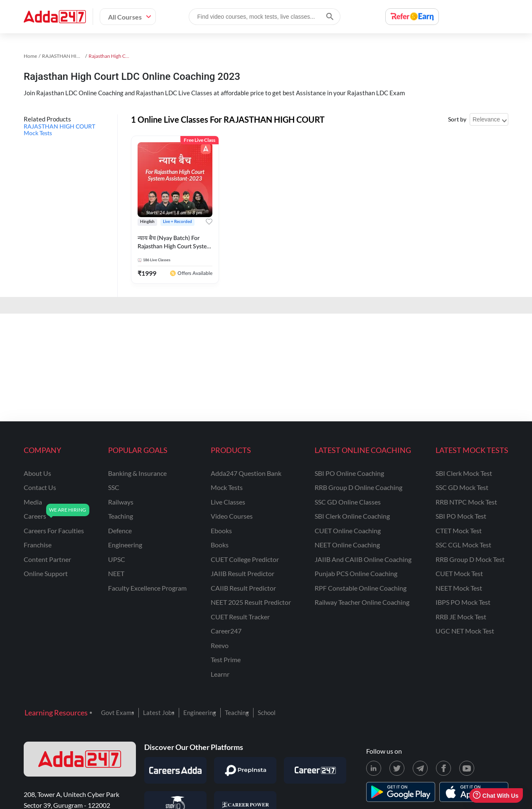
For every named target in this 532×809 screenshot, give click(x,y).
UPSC (117, 559)
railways (121, 502)
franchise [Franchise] (38, 545)
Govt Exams (118, 713)
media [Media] (33, 502)
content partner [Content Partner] (47, 559)
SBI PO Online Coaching (349, 473)
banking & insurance (137, 473)
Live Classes (228, 502)
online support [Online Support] (46, 573)
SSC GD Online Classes (348, 502)
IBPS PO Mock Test (463, 602)
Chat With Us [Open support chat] (496, 795)
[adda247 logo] (80, 759)
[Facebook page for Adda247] (443, 768)
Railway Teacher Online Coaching (362, 602)
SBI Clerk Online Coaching (352, 516)
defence (120, 531)
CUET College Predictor (245, 559)
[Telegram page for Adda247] (420, 768)
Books (220, 545)
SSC (114, 487)
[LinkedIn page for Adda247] (374, 768)
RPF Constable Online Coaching (361, 588)
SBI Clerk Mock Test (464, 473)
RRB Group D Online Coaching (358, 487)
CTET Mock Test (459, 531)
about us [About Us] (37, 473)
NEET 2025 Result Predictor (251, 602)
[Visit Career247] (315, 770)
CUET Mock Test (459, 573)
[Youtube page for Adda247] (467, 768)
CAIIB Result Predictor (243, 588)
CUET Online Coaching (348, 531)
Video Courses (232, 516)
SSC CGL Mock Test (463, 545)
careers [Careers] (35, 516)
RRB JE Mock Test (461, 617)
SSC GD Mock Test (462, 487)
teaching (121, 516)
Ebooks (221, 531)
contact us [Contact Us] (40, 487)
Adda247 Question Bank (246, 473)
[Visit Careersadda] (175, 770)
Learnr (220, 674)
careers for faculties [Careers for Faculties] (54, 531)
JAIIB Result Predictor (243, 573)
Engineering (200, 713)
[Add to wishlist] (209, 222)
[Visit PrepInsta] (245, 770)
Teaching (237, 713)
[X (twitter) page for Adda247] (397, 768)
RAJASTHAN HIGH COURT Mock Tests (59, 130)
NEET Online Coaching (347, 545)
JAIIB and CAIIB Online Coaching (363, 559)
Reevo (220, 645)
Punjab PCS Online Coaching (356, 573)
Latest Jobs (159, 713)
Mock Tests (227, 487)
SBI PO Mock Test (461, 516)
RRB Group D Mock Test (470, 559)
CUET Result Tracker (240, 617)
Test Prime (226, 659)
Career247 (226, 631)
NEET (116, 573)
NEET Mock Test (459, 588)
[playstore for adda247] (401, 792)
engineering (125, 545)
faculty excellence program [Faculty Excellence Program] (147, 588)
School (267, 713)
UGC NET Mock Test (465, 631)
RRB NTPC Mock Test (466, 502)
